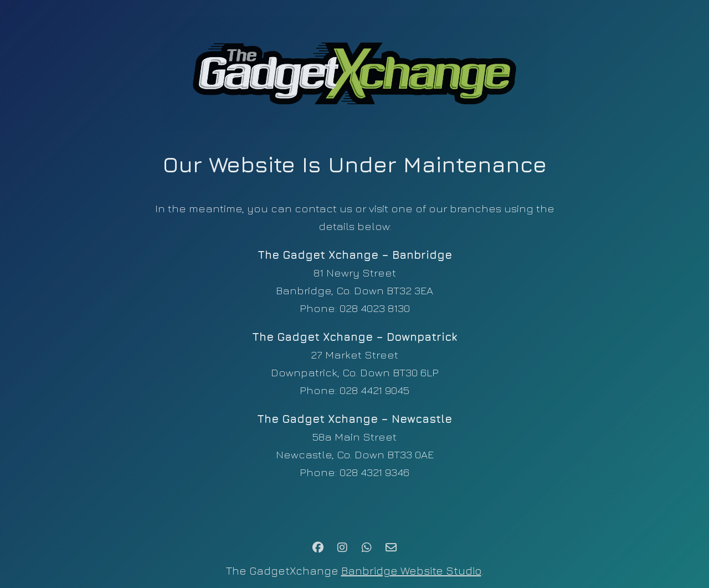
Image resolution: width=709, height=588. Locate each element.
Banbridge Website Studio (411, 571)
